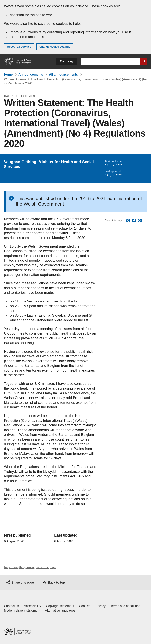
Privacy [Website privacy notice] (100, 606)
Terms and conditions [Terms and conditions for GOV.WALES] (125, 606)
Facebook (134, 221)
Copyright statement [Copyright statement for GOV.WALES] (60, 606)
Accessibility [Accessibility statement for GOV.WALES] (32, 606)
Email (140, 221)
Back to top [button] (56, 583)
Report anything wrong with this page (30, 567)
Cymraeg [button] (67, 61)
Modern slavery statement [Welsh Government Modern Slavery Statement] (22, 611)
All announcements (64, 74)
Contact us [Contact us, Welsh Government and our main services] (11, 606)
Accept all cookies (19, 47)
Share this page (23, 583)
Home (8, 74)
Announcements (31, 74)
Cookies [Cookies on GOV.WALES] (85, 606)
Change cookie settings (55, 47)
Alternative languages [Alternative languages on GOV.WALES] (60, 611)
